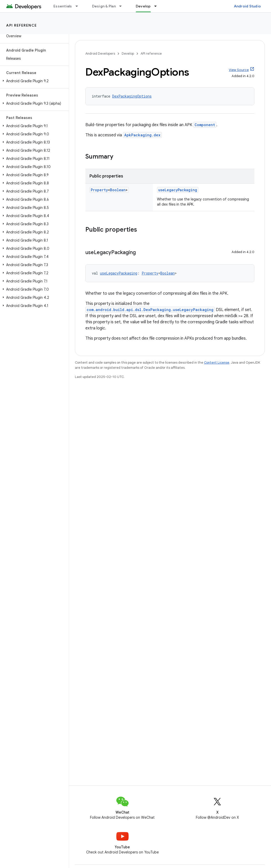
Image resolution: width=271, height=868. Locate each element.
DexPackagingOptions (132, 96)
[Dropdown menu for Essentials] (79, 6)
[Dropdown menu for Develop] (158, 6)
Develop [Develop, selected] (143, 6)
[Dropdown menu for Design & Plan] (123, 6)
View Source (239, 70)
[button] (33, 81)
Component (205, 125)
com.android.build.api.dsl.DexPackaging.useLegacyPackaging (150, 310)
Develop (128, 53)
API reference (22, 25)
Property (99, 190)
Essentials (63, 6)
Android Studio (247, 6)
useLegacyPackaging (178, 190)
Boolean (118, 190)
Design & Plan (104, 6)
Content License (217, 362)
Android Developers (100, 53)
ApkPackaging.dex (142, 135)
